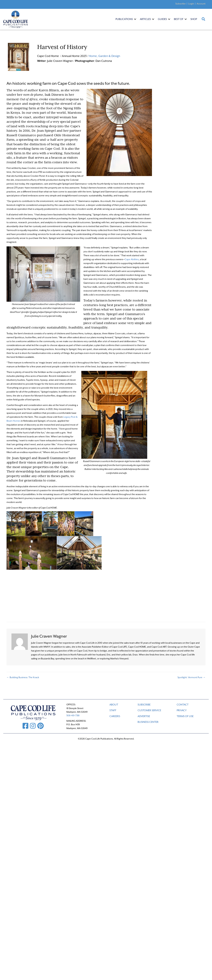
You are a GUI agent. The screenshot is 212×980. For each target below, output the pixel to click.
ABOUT (114, 705)
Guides (162, 19)
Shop (194, 19)
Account (201, 4)
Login (191, 4)
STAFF (113, 710)
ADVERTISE (144, 716)
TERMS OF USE (185, 716)
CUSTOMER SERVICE (149, 710)
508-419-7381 (73, 715)
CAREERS (115, 716)
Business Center (148, 722)
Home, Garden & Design (104, 56)
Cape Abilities (132, 259)
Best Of (179, 19)
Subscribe (181, 4)
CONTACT (183, 705)
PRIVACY (182, 710)
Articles (145, 19)
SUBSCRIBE (144, 705)
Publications (124, 19)
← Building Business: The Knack (23, 677)
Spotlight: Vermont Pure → (191, 677)
